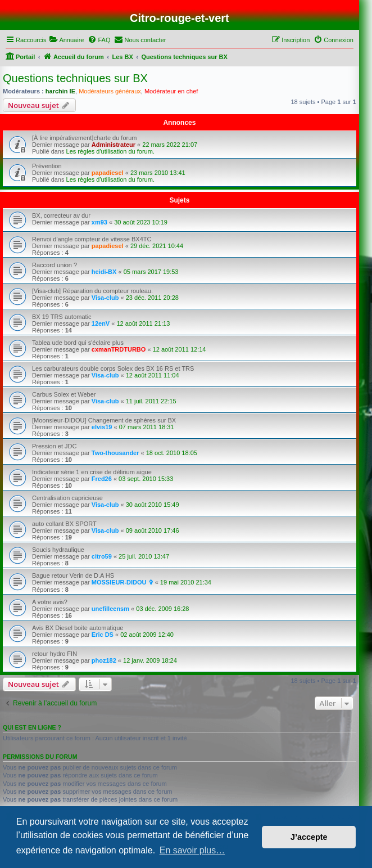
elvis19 (102, 427)
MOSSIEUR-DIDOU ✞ (123, 582)
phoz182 (104, 660)
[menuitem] (66, 40)
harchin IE (60, 91)
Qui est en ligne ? (32, 727)
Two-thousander (115, 453)
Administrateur (114, 145)
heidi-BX (104, 272)
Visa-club (105, 298)
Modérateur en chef (171, 91)
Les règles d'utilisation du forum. (110, 151)
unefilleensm (110, 609)
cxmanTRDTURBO (119, 349)
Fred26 (102, 479)
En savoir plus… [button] (192, 850)
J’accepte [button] (309, 837)
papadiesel (108, 173)
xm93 (99, 222)
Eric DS (103, 635)
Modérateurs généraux (110, 91)
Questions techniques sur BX (75, 78)
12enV (101, 323)
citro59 (102, 556)
